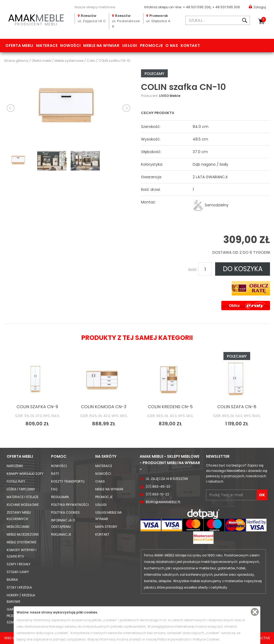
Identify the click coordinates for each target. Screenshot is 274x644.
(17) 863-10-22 (157, 494)
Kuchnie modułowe (23, 505)
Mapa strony (106, 527)
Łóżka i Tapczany (21, 489)
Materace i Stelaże (23, 497)
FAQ (54, 489)
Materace (47, 46)
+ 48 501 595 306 (226, 7)
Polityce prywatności (174, 639)
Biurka (12, 580)
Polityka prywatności (70, 505)
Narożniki (15, 466)
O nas (172, 46)
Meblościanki (18, 527)
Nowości (70, 46)
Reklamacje (61, 534)
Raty (55, 474)
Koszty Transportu (68, 481)
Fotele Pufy (16, 481)
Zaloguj (257, 7)
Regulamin (60, 497)
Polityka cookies (65, 512)
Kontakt (190, 46)
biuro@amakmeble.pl (163, 502)
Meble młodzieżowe (23, 534)
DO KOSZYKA (243, 269)
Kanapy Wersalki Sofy (25, 474)
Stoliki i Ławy (18, 572)
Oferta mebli (19, 46)
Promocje (151, 46)
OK (262, 495)
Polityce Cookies (206, 639)
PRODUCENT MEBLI (36, 19)
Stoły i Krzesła (19, 587)
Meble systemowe (22, 542)
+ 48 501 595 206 (197, 7)
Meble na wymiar (101, 46)
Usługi (130, 46)
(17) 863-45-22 (158, 486)
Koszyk (264, 20)
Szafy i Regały (19, 564)
